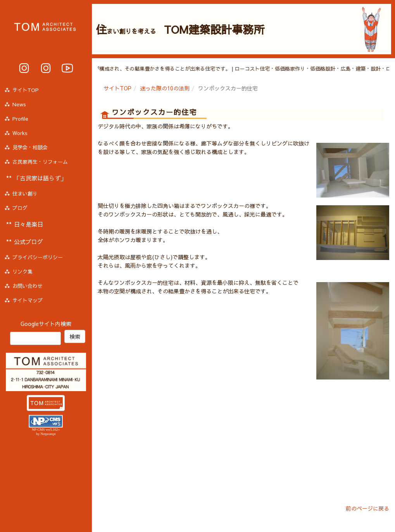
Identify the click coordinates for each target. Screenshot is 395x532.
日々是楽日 (28, 224)
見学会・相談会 (30, 147)
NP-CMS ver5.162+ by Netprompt (46, 432)
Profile (20, 119)
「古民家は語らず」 (40, 178)
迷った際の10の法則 (165, 88)
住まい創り (25, 194)
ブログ (20, 208)
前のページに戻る (367, 508)
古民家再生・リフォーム (40, 162)
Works (20, 133)
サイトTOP (117, 88)
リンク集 (22, 272)
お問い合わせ (28, 286)
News (19, 104)
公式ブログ (28, 242)
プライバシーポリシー (38, 257)
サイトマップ (28, 300)
